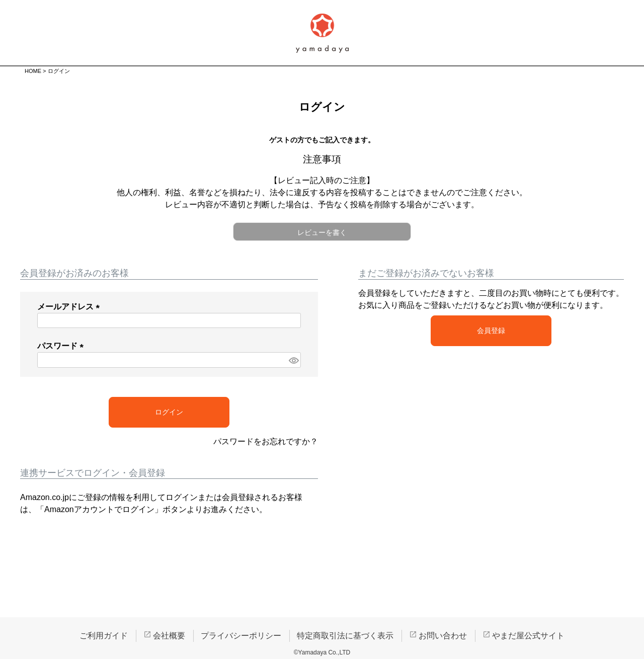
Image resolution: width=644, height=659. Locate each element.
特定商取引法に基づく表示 (345, 636)
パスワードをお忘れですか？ (266, 441)
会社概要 (169, 636)
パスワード (62, 346)
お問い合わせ (443, 636)
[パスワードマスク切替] (293, 360)
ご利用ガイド (104, 636)
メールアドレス (70, 307)
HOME (33, 71)
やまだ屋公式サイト (528, 636)
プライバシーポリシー (241, 636)
